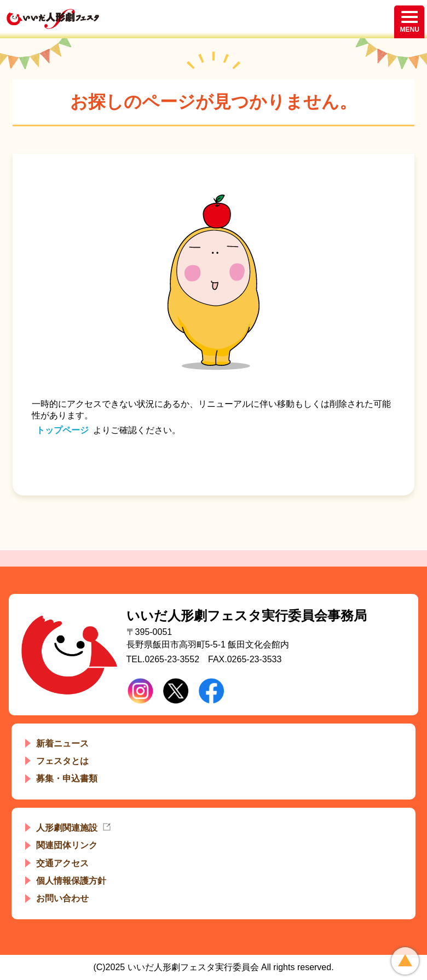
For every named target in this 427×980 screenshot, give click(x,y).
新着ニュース (62, 743)
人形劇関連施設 (67, 828)
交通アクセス (62, 863)
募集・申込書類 (67, 778)
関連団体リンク (67, 845)
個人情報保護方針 (71, 881)
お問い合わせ (62, 898)
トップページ (62, 430)
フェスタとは (62, 761)
